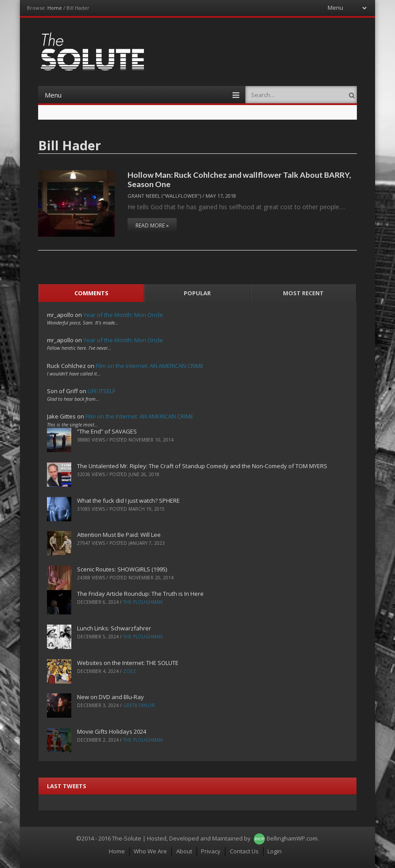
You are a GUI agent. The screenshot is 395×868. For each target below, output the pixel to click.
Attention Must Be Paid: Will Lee (119, 535)
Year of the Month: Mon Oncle (123, 315)
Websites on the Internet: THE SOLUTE (128, 663)
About (184, 851)
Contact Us (244, 851)
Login (275, 851)
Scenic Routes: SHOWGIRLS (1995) (122, 569)
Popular (197, 293)
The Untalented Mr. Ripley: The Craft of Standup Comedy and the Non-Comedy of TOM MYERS (202, 466)
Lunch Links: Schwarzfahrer (114, 628)
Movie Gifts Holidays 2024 (112, 731)
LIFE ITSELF (101, 391)
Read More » (152, 225)
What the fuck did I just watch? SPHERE (128, 500)
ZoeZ (130, 671)
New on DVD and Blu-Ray (110, 697)
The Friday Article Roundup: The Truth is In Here (140, 594)
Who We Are (150, 851)
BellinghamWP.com (292, 838)
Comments (91, 293)
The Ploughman (143, 602)
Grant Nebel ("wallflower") (164, 196)
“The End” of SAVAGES (107, 431)
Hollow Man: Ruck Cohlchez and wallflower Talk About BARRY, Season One (239, 179)
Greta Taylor (139, 705)
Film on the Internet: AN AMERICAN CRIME (150, 366)
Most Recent (303, 293)
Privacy (211, 851)
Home (55, 8)
